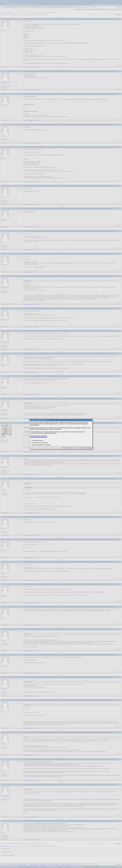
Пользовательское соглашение (39, 436)
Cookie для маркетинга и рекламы (41, 445)
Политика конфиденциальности (39, 437)
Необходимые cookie (38, 441)
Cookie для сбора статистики (40, 443)
